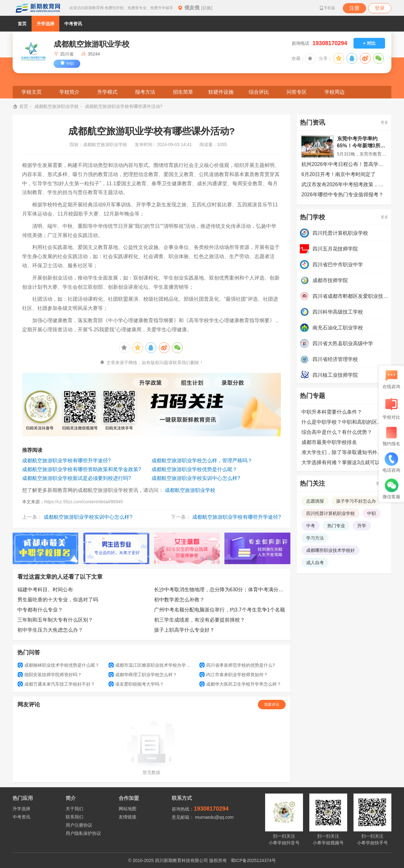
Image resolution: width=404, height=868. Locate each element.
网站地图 (128, 809)
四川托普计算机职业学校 (330, 513)
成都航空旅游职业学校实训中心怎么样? (196, 478)
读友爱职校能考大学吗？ (136, 684)
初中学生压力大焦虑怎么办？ (50, 630)
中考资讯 (73, 24)
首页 (22, 24)
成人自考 (315, 563)
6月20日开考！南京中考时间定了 (339, 174)
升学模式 (107, 92)
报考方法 (145, 92)
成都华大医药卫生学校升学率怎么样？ (240, 684)
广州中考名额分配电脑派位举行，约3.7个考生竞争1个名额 (220, 610)
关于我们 (74, 809)
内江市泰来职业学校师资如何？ (234, 675)
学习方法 (315, 538)
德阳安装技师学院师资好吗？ (50, 675)
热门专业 (336, 526)
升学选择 (45, 24)
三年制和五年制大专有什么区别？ (55, 620)
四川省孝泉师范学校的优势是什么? (237, 665)
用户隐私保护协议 (83, 833)
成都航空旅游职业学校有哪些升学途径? (66, 461)
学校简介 (69, 92)
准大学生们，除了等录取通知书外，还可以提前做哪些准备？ (344, 452)
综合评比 (259, 92)
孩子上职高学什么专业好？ (184, 630)
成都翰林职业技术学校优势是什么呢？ (59, 665)
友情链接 (128, 817)
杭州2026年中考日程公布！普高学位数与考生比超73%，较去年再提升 (344, 164)
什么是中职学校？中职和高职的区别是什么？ (344, 422)
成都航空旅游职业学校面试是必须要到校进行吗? (77, 478)
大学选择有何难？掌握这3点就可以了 (343, 462)
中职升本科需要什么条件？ (332, 412)
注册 (354, 8)
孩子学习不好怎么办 (356, 501)
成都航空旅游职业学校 (56, 106)
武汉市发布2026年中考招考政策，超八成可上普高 (344, 184)
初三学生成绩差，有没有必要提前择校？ (199, 620)
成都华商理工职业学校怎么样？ (143, 675)
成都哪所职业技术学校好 (330, 550)
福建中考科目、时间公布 (45, 590)
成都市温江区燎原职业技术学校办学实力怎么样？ (151, 665)
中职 (371, 513)
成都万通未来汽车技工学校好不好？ (56, 684)
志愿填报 (315, 501)
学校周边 (335, 92)
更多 (384, 122)
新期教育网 (38, 8)
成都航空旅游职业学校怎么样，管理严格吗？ (202, 461)
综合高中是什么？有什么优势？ (337, 432)
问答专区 (297, 92)
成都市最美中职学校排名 (329, 442)
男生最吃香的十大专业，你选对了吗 (58, 600)
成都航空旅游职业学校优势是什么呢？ (194, 469)
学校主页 (32, 92)
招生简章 (183, 92)
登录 (380, 8)
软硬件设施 (221, 92)
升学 (362, 526)
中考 (311, 526)
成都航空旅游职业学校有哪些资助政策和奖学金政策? (82, 469)
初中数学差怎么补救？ (179, 600)
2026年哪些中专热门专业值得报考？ (342, 195)
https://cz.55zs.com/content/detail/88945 (84, 502)
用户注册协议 (79, 825)
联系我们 (74, 817)
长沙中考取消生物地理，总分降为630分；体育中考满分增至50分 (220, 590)
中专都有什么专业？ (40, 610)
